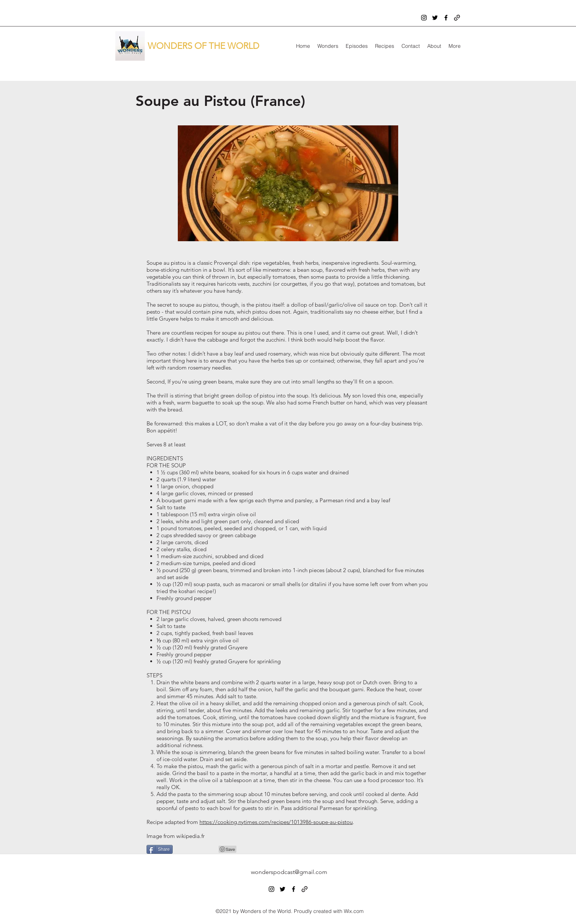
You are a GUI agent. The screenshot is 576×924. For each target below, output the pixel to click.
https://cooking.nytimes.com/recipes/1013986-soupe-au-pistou (276, 822)
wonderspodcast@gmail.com (289, 872)
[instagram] (424, 18)
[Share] (160, 849)
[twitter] (435, 18)
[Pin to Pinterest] (228, 849)
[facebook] (446, 18)
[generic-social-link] (457, 18)
